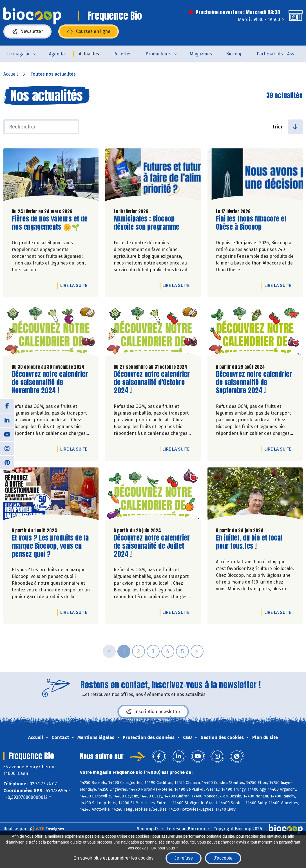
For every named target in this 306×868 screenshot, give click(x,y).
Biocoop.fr (147, 829)
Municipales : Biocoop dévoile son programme (147, 223)
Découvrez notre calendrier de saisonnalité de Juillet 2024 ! (152, 546)
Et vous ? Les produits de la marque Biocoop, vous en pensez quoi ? (50, 546)
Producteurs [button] (158, 54)
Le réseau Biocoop (186, 829)
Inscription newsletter (153, 712)
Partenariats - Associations (281, 54)
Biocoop (234, 54)
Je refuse (184, 858)
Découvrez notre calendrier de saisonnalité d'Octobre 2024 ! (152, 382)
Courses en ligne (89, 31)
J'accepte (223, 858)
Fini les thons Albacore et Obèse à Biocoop (251, 223)
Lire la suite (75, 285)
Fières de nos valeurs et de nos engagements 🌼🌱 (50, 223)
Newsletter (27, 31)
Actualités (89, 54)
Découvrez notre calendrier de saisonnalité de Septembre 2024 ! (254, 382)
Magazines (201, 54)
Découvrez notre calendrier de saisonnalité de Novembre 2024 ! (50, 382)
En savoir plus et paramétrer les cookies (114, 858)
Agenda (57, 54)
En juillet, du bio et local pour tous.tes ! (249, 542)
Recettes (122, 54)
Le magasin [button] (19, 54)
